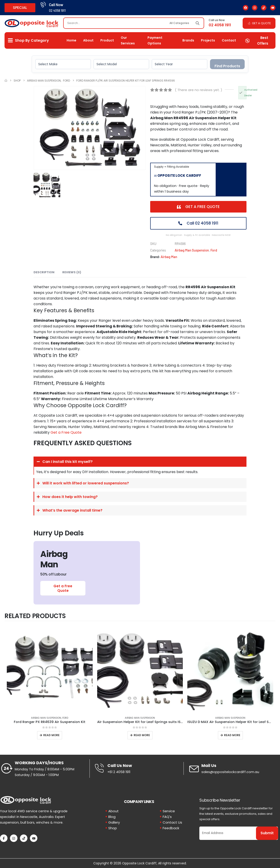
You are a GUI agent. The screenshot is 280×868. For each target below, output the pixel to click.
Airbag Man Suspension (192, 250)
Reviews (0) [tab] (72, 272)
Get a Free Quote (66, 432)
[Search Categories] (180, 23)
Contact (229, 40)
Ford (214, 250)
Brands (188, 40)
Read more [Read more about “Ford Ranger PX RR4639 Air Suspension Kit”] (51, 735)
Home (71, 40)
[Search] (198, 23)
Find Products (227, 66)
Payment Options (155, 41)
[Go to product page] (50, 669)
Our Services (128, 41)
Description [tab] (44, 272)
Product (107, 40)
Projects (208, 40)
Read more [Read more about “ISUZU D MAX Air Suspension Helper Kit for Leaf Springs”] (232, 735)
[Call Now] (43, 5)
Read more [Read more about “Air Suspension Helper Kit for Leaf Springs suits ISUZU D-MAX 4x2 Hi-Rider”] (142, 735)
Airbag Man (169, 257)
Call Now (56, 5)
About (88, 40)
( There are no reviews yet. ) (199, 90)
